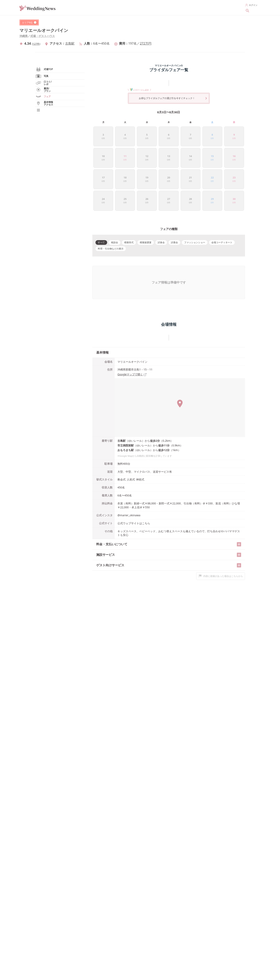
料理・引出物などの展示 (111, 211)
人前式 (131, 440)
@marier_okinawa (129, 476)
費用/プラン (48, 126)
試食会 (161, 204)
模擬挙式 (129, 204)
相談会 (115, 204)
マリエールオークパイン (44, 30)
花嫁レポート (46, 120)
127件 (36, 44)
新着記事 (228, 7)
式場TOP (44, 92)
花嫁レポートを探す (204, 7)
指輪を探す (153, 7)
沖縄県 (24, 36)
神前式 (140, 440)
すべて (101, 204)
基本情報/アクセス (49, 140)
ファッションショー (195, 204)
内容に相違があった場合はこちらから (221, 537)
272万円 (146, 43)
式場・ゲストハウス (43, 36)
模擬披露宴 (146, 204)
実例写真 (46, 106)
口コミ (46, 113)
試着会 (174, 204)
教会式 (122, 440)
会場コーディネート (222, 204)
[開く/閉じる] (239, 505)
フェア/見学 (46, 133)
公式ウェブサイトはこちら (134, 484)
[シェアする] (248, 22)
